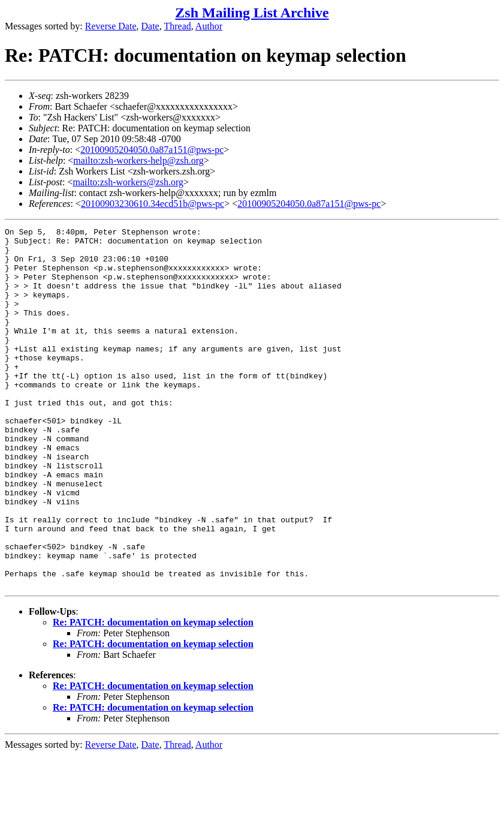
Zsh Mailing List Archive (252, 13)
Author (209, 26)
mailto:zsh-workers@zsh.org (128, 182)
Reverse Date (111, 26)
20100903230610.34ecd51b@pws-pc (153, 204)
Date (150, 26)
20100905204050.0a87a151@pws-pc (152, 150)
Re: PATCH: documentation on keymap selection (153, 694)
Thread (177, 26)
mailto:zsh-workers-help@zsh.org (138, 160)
